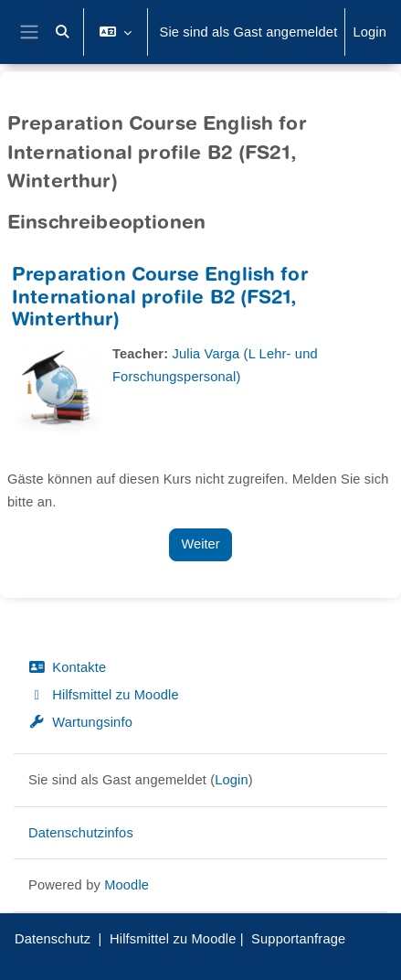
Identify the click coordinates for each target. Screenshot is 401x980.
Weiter (200, 544)
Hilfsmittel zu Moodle (104, 695)
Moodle (127, 885)
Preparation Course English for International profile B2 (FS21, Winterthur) (160, 299)
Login (369, 32)
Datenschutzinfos (81, 833)
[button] (63, 32)
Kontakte (67, 667)
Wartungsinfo (80, 722)
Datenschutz (53, 939)
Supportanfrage (298, 939)
